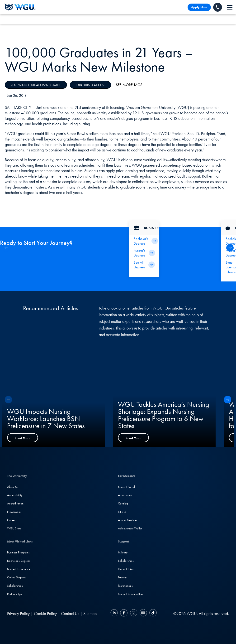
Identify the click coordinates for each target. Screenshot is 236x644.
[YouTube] (143, 613)
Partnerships (14, 594)
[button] (230, 248)
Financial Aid (126, 569)
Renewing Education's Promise (36, 85)
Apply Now (199, 7)
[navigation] (230, 7)
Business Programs (18, 552)
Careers (12, 520)
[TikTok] (152, 613)
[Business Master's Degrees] (144, 253)
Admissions (125, 495)
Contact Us (70, 613)
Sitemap (90, 613)
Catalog (123, 503)
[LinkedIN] (115, 613)
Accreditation (15, 503)
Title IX (122, 512)
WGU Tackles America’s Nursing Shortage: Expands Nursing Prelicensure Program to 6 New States (164, 415)
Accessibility (15, 495)
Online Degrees (17, 577)
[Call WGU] (218, 7)
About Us (13, 487)
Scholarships (15, 586)
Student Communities (131, 594)
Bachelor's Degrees (19, 561)
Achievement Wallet (130, 528)
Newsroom (14, 512)
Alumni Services (128, 520)
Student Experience (19, 569)
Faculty (122, 577)
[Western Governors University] (20, 7)
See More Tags (129, 85)
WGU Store (14, 528)
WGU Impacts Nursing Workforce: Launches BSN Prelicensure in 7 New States (46, 419)
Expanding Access (90, 85)
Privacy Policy (18, 613)
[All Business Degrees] (144, 265)
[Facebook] (124, 613)
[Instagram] (134, 613)
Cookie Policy (45, 613)
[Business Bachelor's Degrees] (144, 241)
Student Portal (126, 487)
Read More (23, 438)
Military (123, 552)
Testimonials (125, 586)
